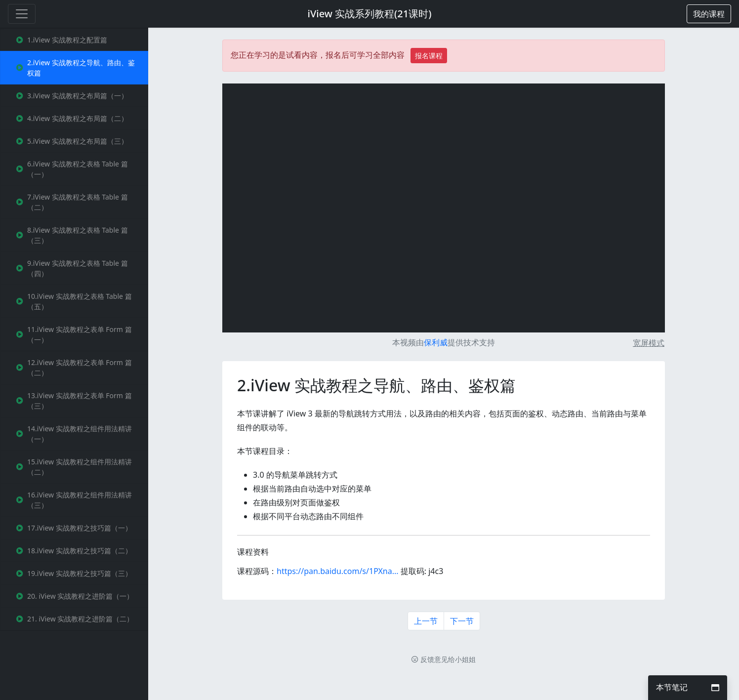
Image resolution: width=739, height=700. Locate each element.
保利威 (436, 342)
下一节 (462, 621)
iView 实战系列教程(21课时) (370, 14)
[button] (709, 14)
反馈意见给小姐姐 (444, 659)
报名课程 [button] (429, 56)
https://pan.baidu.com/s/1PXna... (338, 571)
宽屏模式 (649, 343)
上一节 (426, 621)
